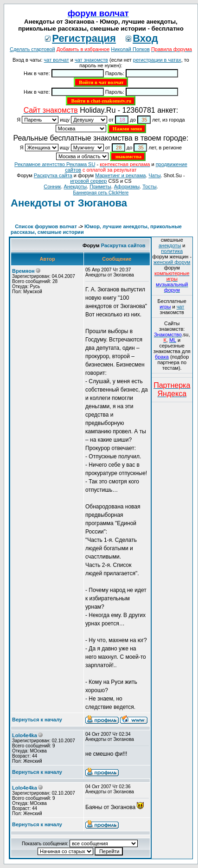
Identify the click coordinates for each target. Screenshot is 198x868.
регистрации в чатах (157, 60)
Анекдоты (76, 186)
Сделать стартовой (32, 49)
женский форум (172, 262)
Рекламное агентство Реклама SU (55, 164)
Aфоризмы (127, 186)
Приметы (100, 186)
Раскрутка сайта (53, 175)
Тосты (149, 186)
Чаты (154, 175)
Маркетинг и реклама (120, 175)
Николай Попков (130, 49)
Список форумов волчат (46, 226)
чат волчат (57, 60)
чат (181, 307)
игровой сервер (88, 181)
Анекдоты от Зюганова (69, 203)
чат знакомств (91, 60)
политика (172, 251)
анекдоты (170, 245)
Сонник (52, 186)
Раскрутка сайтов (123, 245)
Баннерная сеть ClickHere (101, 193)
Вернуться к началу (37, 720)
